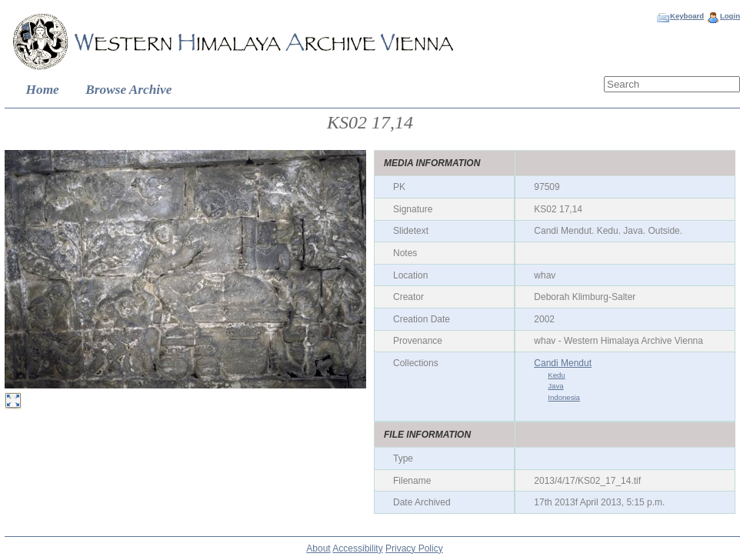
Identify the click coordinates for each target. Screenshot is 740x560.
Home (43, 90)
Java (555, 386)
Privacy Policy (414, 548)
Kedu (556, 375)
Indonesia (564, 397)
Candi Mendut (563, 363)
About (318, 548)
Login (730, 16)
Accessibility (357, 548)
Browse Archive (128, 90)
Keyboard (687, 16)
